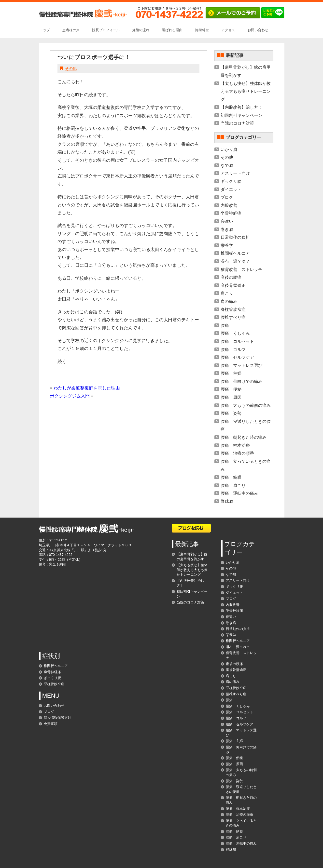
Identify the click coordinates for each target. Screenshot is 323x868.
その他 (71, 69)
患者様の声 (71, 30)
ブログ (227, 197)
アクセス (228, 30)
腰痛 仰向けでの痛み (241, 381)
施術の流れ (141, 30)
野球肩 (227, 501)
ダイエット (231, 190)
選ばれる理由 (172, 30)
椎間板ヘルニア (235, 253)
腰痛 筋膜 (231, 477)
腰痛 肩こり (233, 486)
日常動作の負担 (235, 237)
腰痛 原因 (231, 397)
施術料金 (202, 30)
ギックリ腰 (231, 181)
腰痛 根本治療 (235, 446)
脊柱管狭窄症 (233, 310)
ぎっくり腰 (52, 678)
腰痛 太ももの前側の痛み (246, 406)
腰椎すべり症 (233, 317)
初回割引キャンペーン (241, 115)
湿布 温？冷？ (235, 261)
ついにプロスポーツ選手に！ (94, 57)
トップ (45, 30)
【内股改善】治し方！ (241, 107)
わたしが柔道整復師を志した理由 (87, 388)
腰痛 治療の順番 (237, 453)
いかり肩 (229, 150)
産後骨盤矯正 (233, 286)
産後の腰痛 (231, 277)
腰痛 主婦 (231, 373)
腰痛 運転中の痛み (239, 493)
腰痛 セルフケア (237, 357)
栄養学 (227, 246)
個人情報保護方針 (57, 718)
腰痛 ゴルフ (233, 350)
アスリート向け (235, 173)
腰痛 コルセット (237, 341)
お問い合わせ (258, 30)
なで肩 (227, 166)
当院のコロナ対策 (237, 123)
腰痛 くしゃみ (235, 333)
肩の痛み (229, 301)
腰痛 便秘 (231, 389)
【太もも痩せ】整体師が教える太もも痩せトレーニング (246, 92)
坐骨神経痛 (231, 213)
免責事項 (51, 724)
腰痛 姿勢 (231, 413)
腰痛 (225, 326)
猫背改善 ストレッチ (241, 270)
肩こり (227, 293)
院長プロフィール (106, 30)
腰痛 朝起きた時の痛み (244, 437)
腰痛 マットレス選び (241, 366)
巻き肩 (227, 230)
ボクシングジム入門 (70, 396)
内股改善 (229, 206)
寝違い (227, 221)
